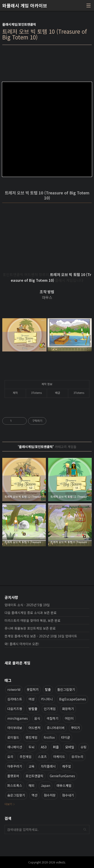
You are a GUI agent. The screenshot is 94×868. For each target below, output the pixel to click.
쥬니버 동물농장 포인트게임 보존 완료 (30, 628)
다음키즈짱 (15, 709)
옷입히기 (33, 689)
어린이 (69, 718)
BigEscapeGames (73, 699)
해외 (31, 785)
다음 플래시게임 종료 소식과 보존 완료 (31, 613)
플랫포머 (13, 776)
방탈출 (33, 709)
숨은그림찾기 (16, 795)
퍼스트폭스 (15, 785)
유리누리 (77, 757)
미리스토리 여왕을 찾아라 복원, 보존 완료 (33, 620)
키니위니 (47, 699)
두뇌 (31, 747)
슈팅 (84, 747)
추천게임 (26, 757)
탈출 (48, 689)
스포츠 (42, 757)
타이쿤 (66, 737)
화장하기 (68, 709)
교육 (31, 766)
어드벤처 (34, 728)
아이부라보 (15, 728)
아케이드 (59, 757)
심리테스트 (15, 699)
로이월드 (13, 737)
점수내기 (68, 795)
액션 (34, 795)
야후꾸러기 (15, 766)
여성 (31, 699)
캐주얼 (67, 766)
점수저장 (50, 795)
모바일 (70, 747)
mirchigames (18, 718)
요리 (10, 757)
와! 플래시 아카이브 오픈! (22, 644)
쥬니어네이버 (56, 728)
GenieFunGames (62, 776)
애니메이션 (15, 747)
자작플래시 (48, 766)
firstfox (49, 737)
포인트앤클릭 (34, 776)
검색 (85, 829)
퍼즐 (56, 747)
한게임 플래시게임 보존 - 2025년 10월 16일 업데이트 (41, 636)
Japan (46, 785)
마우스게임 (64, 785)
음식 (37, 718)
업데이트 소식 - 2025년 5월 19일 (27, 605)
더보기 (8, 804)
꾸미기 (75, 728)
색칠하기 (52, 718)
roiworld (14, 689)
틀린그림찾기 (66, 689)
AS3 (44, 747)
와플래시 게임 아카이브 (25, 6)
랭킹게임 (31, 737)
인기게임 (50, 709)
